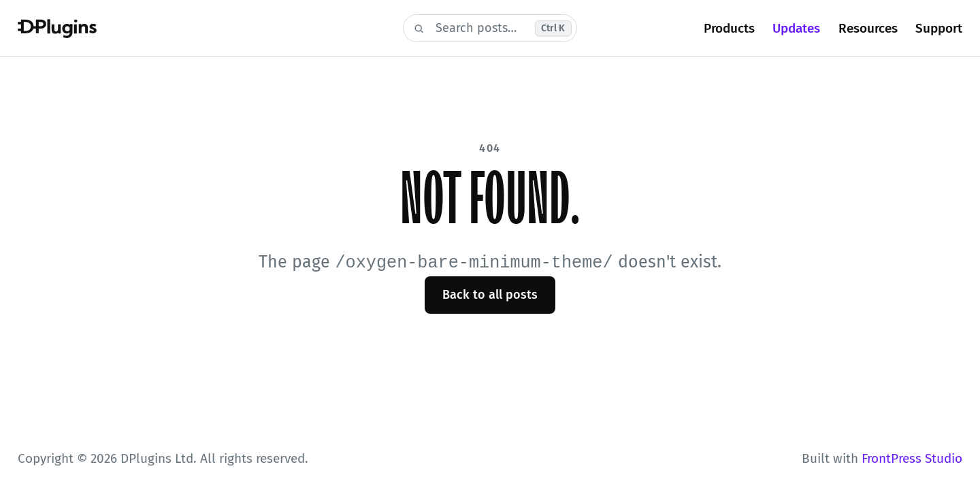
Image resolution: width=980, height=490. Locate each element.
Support (939, 28)
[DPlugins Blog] (201, 29)
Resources (868, 28)
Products (729, 28)
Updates (796, 28)
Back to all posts (490, 294)
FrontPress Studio (912, 458)
